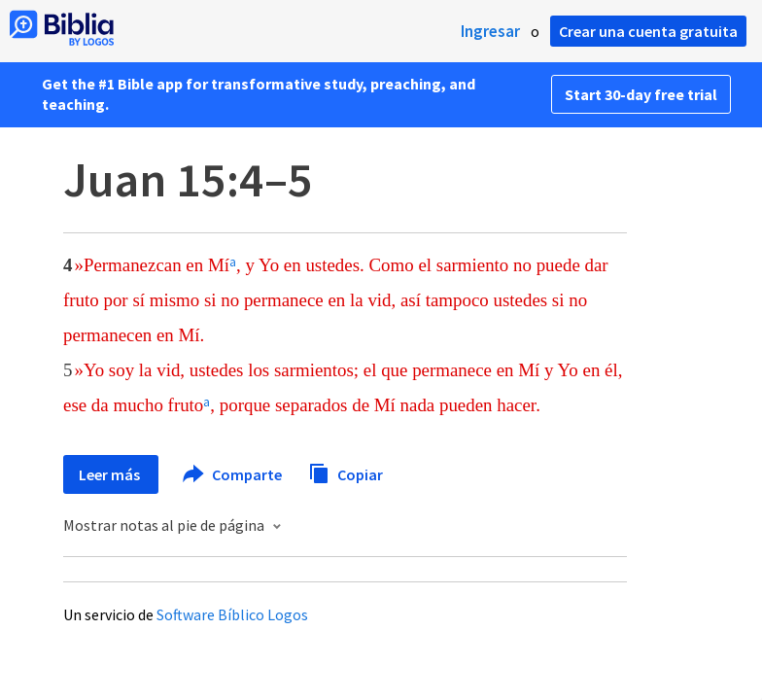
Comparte (233, 474)
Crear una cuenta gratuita (648, 31)
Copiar (346, 472)
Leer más (111, 474)
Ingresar (490, 31)
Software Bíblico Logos (232, 614)
